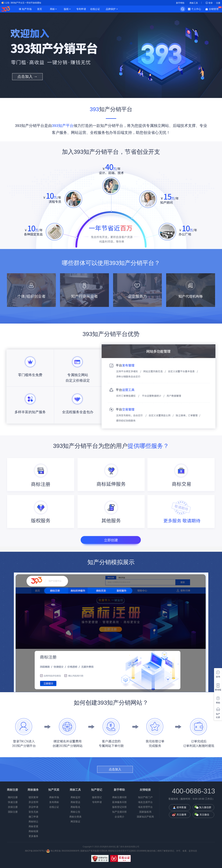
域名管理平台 (145, 807)
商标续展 (33, 831)
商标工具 (194, 3)
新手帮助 (180, 3)
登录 (211, 3)
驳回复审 (33, 797)
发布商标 (54, 802)
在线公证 (95, 9)
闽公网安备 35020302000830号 (63, 851)
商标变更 (33, 826)
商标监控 (75, 797)
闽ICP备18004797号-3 (36, 851)
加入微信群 (205, 807)
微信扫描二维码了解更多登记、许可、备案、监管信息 (172, 851)
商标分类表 (75, 817)
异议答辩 (33, 802)
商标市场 (54, 797)
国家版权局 (145, 812)
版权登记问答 (119, 807)
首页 (40, 9)
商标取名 (75, 807)
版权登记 (97, 797)
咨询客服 (181, 807)
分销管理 (215, 9)
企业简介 (119, 817)
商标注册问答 (119, 797)
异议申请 (33, 807)
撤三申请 (33, 817)
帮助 (218, 703)
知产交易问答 (119, 812)
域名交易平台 (145, 802)
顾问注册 (13, 797)
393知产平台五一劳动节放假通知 (26, 3)
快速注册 (13, 802)
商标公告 (75, 812)
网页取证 (75, 822)
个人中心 (196, 9)
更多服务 (33, 836)
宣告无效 (33, 812)
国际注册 (13, 812)
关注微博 (181, 815)
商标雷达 (75, 802)
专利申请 (81, 9)
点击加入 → (27, 77)
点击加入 (115, 769)
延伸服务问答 (119, 802)
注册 (218, 3)
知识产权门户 (145, 797)
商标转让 (33, 822)
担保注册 (13, 807)
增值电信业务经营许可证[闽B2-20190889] (127, 851)
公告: (8, 3)
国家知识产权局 (145, 817)
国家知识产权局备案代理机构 (94, 851)
